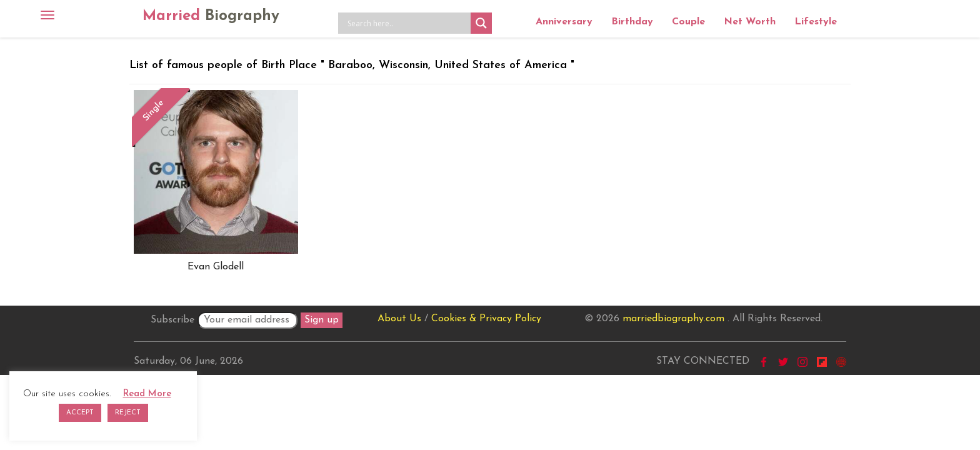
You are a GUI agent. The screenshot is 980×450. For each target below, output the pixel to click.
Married (211, 16)
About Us (399, 319)
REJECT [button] (128, 413)
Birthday (632, 22)
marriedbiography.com (673, 319)
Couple (688, 22)
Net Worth (750, 22)
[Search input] (407, 23)
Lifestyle (816, 22)
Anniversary (564, 22)
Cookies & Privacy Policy (486, 319)
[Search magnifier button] (481, 23)
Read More (147, 394)
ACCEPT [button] (80, 413)
